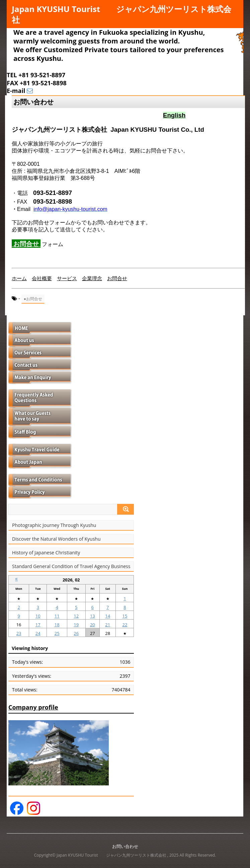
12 (76, 616)
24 (38, 633)
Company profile (33, 707)
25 (57, 633)
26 (76, 633)
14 (108, 616)
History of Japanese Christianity (46, 553)
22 (125, 625)
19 (76, 625)
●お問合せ (33, 299)
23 (19, 633)
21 (108, 625)
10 (38, 616)
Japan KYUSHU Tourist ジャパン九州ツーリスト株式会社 (121, 14)
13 (93, 616)
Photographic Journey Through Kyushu (54, 525)
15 (125, 616)
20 (93, 625)
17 (38, 625)
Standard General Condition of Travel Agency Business (71, 566)
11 (57, 616)
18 (57, 625)
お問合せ (26, 244)
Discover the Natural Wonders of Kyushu (56, 539)
